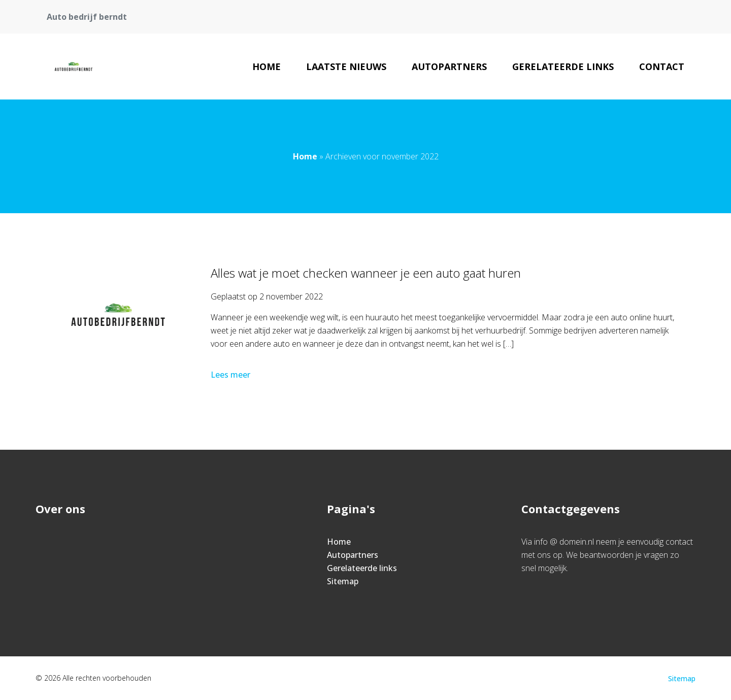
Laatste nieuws (346, 66)
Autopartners (449, 66)
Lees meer (231, 375)
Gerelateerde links (563, 66)
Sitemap (343, 581)
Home (267, 66)
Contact (662, 66)
